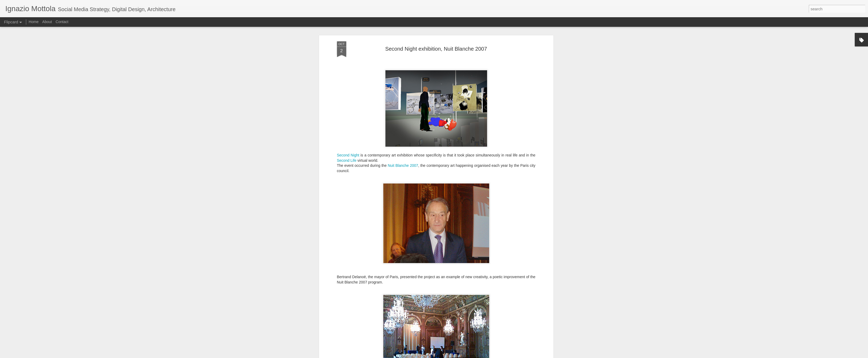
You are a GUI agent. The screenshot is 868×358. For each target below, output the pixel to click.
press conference (359, 329)
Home (33, 22)
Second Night (348, 96)
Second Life (347, 101)
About (47, 22)
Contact (62, 22)
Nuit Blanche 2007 (403, 106)
